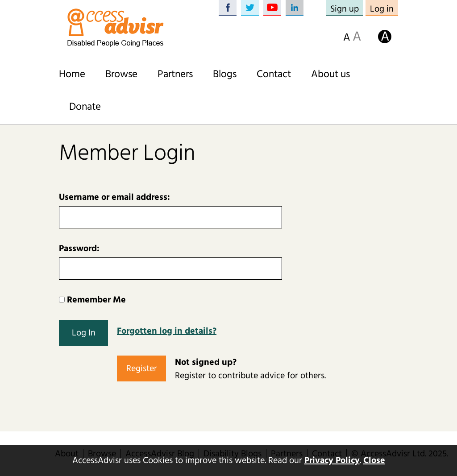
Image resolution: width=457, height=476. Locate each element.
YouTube (272, 8)
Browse (121, 74)
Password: (79, 248)
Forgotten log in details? (167, 331)
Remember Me (92, 300)
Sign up (345, 9)
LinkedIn (295, 8)
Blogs (225, 74)
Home (72, 74)
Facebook (228, 8)
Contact (274, 74)
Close (374, 460)
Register (142, 368)
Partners (175, 74)
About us (330, 74)
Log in (382, 9)
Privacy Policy (332, 460)
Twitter (250, 8)
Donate (85, 107)
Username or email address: (114, 197)
